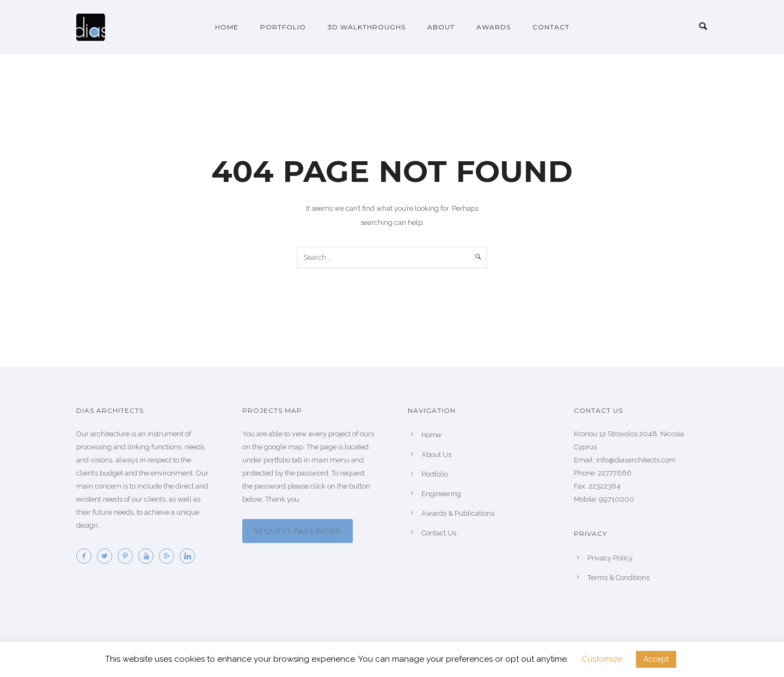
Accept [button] (656, 659)
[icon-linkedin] (190, 556)
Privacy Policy (610, 558)
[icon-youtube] (149, 556)
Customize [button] (602, 659)
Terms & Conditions (618, 578)
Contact (551, 27)
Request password (298, 531)
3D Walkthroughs (367, 27)
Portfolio (283, 27)
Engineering (441, 494)
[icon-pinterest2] (128, 556)
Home (227, 27)
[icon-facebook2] (87, 556)
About (441, 27)
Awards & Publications (458, 513)
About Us (436, 455)
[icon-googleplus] (169, 556)
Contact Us (439, 533)
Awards (494, 27)
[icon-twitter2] (107, 556)
